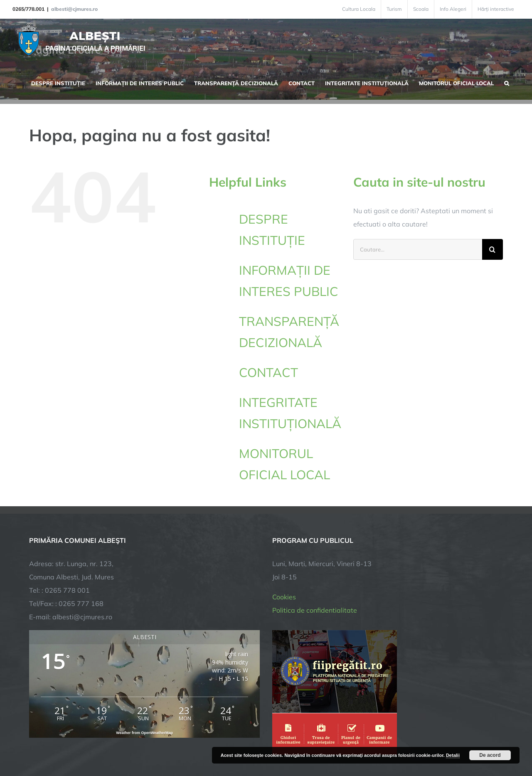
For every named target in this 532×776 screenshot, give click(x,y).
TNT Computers (120, 744)
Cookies (284, 525)
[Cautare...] (418, 249)
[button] (507, 82)
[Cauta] (493, 249)
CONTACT (268, 372)
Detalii (453, 755)
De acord (490, 755)
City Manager (159, 744)
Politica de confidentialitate (315, 538)
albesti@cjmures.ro (74, 9)
